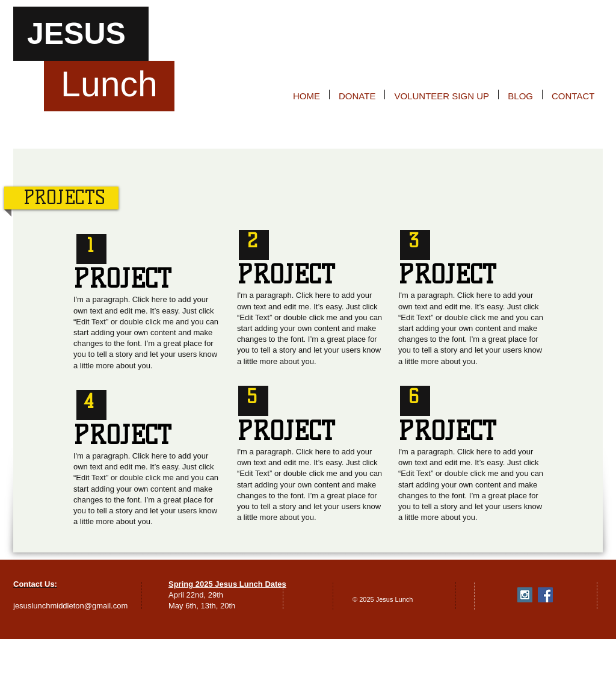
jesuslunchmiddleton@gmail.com (70, 606)
